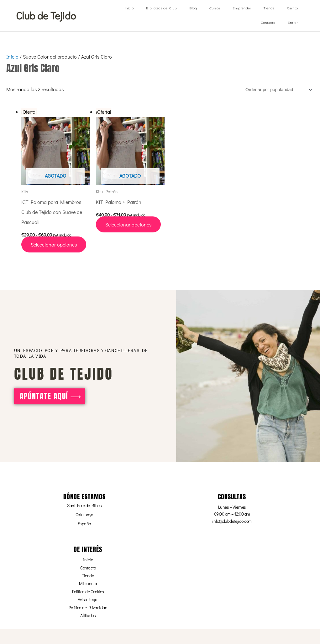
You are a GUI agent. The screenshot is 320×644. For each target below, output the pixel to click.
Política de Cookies (88, 591)
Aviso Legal (88, 599)
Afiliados (88, 615)
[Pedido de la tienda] (278, 89)
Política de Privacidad (88, 607)
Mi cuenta (88, 583)
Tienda (269, 8)
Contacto (268, 23)
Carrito (292, 8)
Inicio (129, 8)
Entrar (293, 23)
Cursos (215, 8)
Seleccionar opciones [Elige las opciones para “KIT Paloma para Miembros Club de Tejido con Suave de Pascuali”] (54, 244)
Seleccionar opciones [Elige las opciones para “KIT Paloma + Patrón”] (128, 224)
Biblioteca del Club (161, 8)
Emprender (242, 8)
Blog (193, 8)
